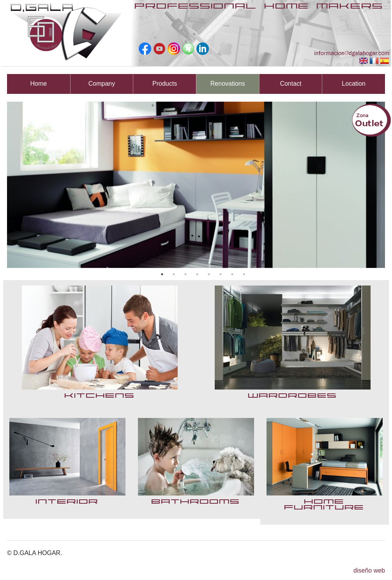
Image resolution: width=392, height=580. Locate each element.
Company (102, 84)
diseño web (369, 570)
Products (165, 84)
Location (354, 84)
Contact (290, 84)
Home (38, 84)
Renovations (228, 84)
